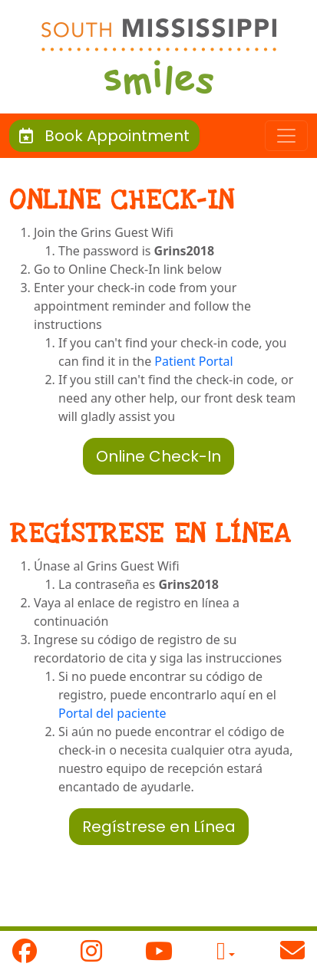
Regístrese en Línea (159, 827)
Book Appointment (104, 136)
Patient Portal (193, 361)
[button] (226, 955)
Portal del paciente (112, 713)
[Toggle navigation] (286, 136)
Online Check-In (158, 456)
